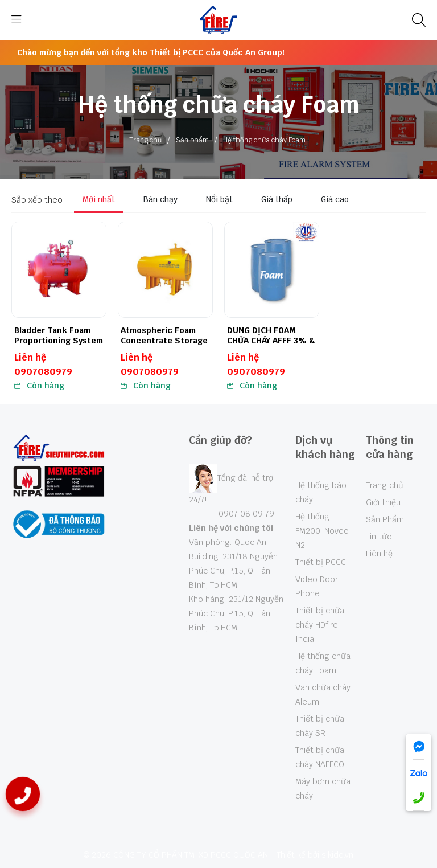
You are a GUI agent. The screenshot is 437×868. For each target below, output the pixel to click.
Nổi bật (219, 199)
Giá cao (335, 199)
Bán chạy (160, 199)
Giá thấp (277, 199)
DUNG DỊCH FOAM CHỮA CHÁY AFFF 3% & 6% (271, 341)
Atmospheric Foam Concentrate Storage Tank (164, 341)
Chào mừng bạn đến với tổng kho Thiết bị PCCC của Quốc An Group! (151, 52)
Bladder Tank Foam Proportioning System (59, 335)
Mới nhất (99, 199)
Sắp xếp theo (37, 200)
